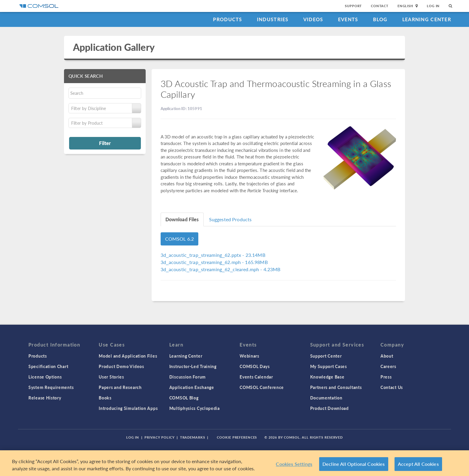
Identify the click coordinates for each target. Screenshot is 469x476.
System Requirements (51, 387)
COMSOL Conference (262, 387)
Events (348, 19)
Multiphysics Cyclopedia (195, 408)
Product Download (329, 408)
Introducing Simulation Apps (128, 408)
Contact (380, 6)
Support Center (326, 356)
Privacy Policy (159, 437)
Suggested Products (230, 219)
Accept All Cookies (418, 464)
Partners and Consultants (336, 387)
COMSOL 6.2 (180, 239)
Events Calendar (256, 377)
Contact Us (392, 387)
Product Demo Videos (121, 366)
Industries (273, 19)
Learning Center (427, 19)
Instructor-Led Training (193, 366)
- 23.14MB (213, 255)
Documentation (326, 398)
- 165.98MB (214, 262)
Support (353, 6)
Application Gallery (114, 47)
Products (227, 19)
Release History (45, 398)
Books (105, 398)
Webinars (249, 356)
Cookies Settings (294, 464)
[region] (234, 463)
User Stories (111, 377)
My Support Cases (329, 366)
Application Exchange (192, 387)
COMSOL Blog (184, 398)
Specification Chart (48, 366)
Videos (313, 19)
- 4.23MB (221, 269)
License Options (45, 377)
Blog (380, 19)
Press (386, 377)
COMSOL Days (255, 366)
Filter (105, 143)
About (387, 356)
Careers (388, 366)
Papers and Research (120, 387)
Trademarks (193, 437)
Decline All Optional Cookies (354, 464)
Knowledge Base (327, 377)
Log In (433, 6)
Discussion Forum (188, 377)
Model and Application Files (128, 356)
